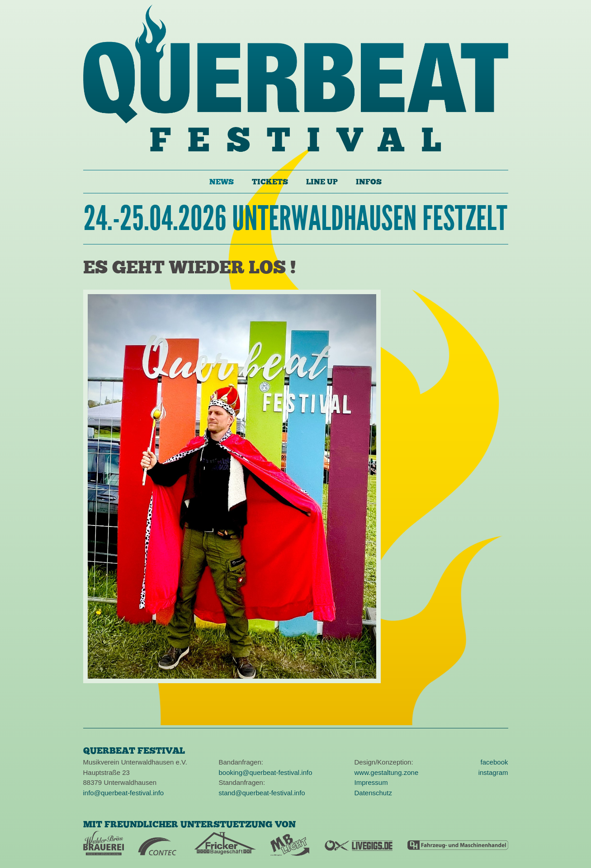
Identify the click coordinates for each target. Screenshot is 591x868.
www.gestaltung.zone (387, 772)
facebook (494, 762)
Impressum (371, 782)
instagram (493, 772)
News (222, 181)
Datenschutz (373, 793)
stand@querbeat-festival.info (262, 793)
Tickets (270, 181)
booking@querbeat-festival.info (266, 772)
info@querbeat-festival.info (124, 793)
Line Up (322, 181)
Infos (369, 181)
